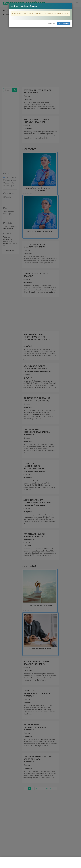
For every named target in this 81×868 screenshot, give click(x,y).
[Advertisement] (40, 863)
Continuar (52, 23)
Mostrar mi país (64, 23)
